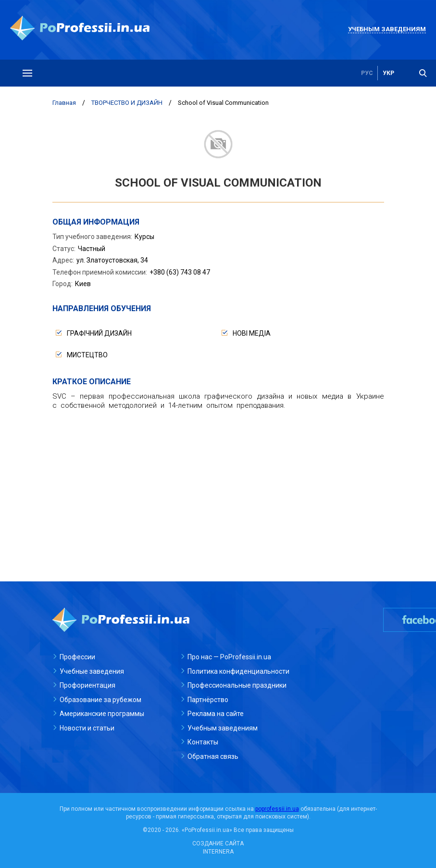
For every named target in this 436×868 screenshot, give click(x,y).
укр (388, 73)
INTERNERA (218, 852)
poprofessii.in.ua (277, 809)
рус (367, 73)
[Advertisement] (218, 487)
